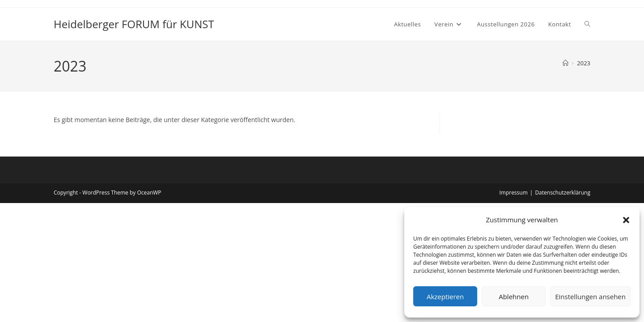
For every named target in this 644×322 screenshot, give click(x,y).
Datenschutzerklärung (563, 193)
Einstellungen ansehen (590, 297)
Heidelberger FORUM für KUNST (134, 24)
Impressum (513, 193)
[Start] (566, 63)
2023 (584, 63)
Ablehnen (514, 297)
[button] (626, 220)
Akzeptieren (445, 297)
